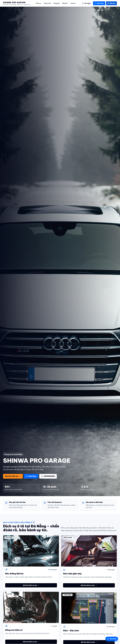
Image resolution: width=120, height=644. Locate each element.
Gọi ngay (86, 3)
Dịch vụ (38, 3)
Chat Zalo (99, 3)
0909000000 (48, 476)
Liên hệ (73, 3)
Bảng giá (57, 3)
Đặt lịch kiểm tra (13, 476)
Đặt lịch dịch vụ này (31, 587)
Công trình (47, 3)
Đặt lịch (65, 3)
